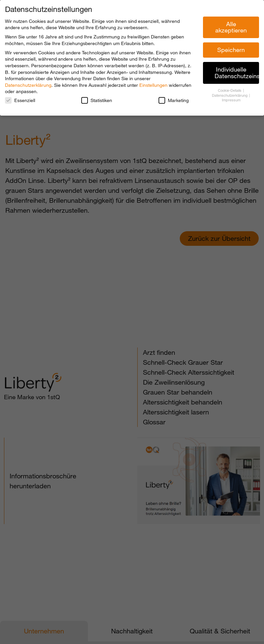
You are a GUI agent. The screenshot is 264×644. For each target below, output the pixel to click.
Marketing (174, 100)
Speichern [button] (231, 50)
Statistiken (97, 100)
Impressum (231, 100)
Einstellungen (153, 85)
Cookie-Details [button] (230, 90)
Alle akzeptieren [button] (231, 27)
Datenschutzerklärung (28, 85)
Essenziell (20, 100)
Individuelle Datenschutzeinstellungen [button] (237, 73)
